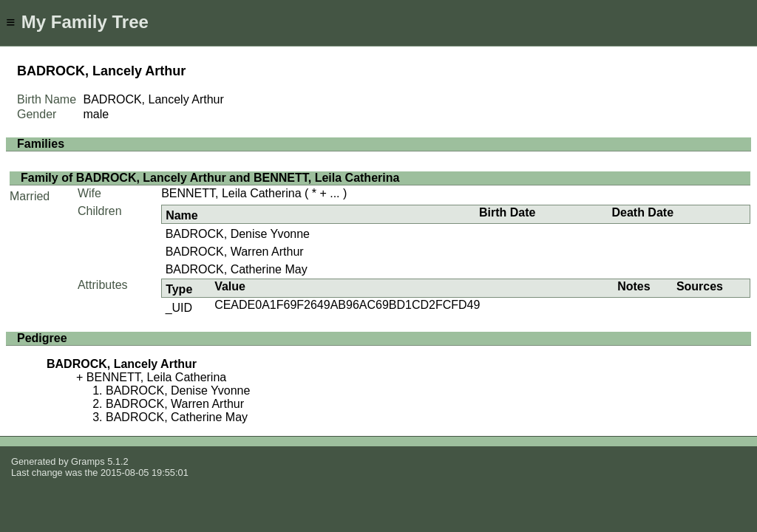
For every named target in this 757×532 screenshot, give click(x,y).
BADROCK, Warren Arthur (235, 252)
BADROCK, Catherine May (237, 269)
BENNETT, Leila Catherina (231, 193)
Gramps (88, 461)
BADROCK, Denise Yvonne (238, 234)
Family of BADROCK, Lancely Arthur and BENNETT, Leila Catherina (210, 178)
